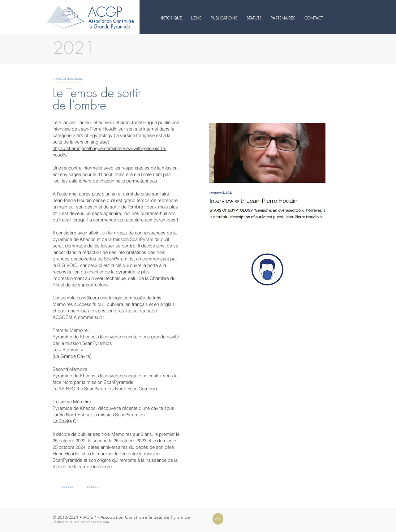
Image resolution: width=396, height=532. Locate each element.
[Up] (218, 519)
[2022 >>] (93, 487)
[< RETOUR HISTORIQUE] (68, 79)
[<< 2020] (67, 487)
